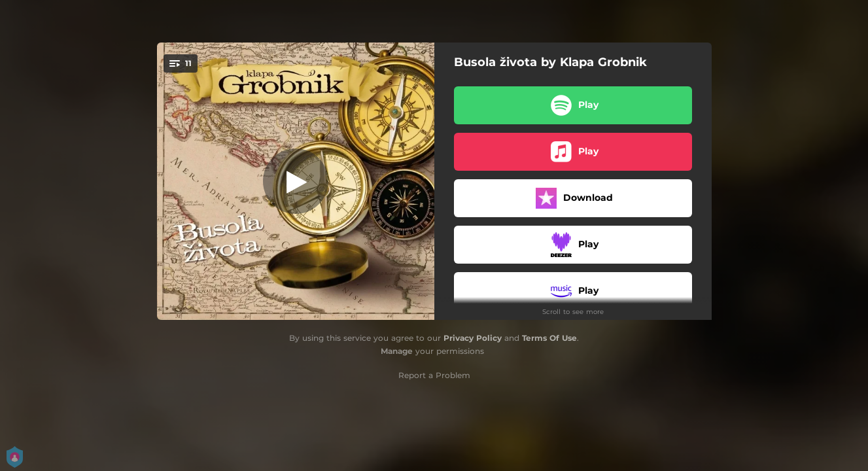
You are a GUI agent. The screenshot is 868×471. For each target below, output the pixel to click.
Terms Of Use (549, 338)
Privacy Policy (473, 338)
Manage (397, 351)
